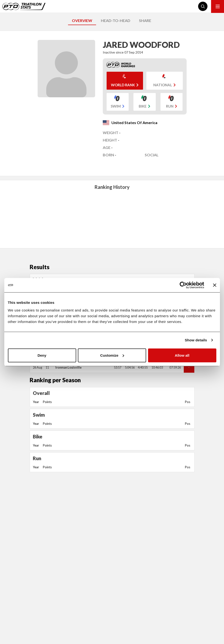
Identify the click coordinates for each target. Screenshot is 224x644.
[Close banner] (215, 285)
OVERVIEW (82, 20)
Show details (196, 340)
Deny (42, 355)
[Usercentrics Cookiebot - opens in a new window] (183, 285)
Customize (112, 355)
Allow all (182, 355)
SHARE (145, 20)
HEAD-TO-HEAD (116, 20)
